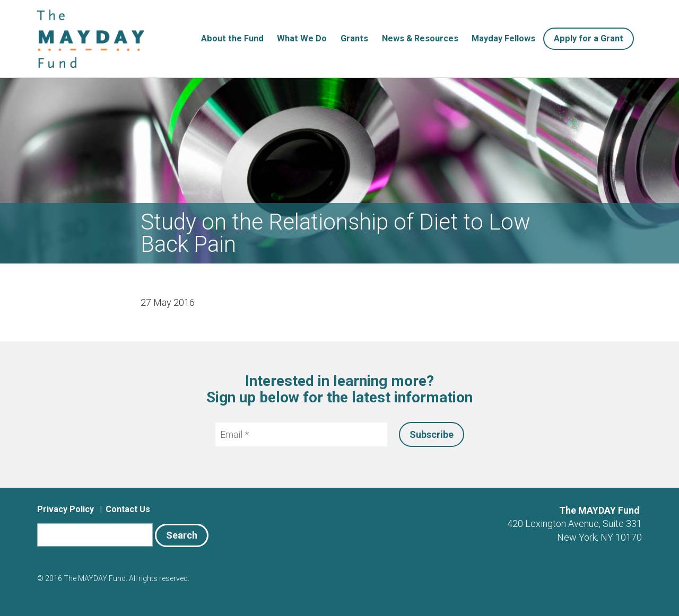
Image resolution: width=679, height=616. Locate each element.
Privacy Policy (66, 509)
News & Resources (420, 38)
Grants (354, 38)
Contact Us (128, 509)
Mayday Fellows (503, 38)
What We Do (302, 38)
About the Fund (232, 38)
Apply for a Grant (589, 38)
